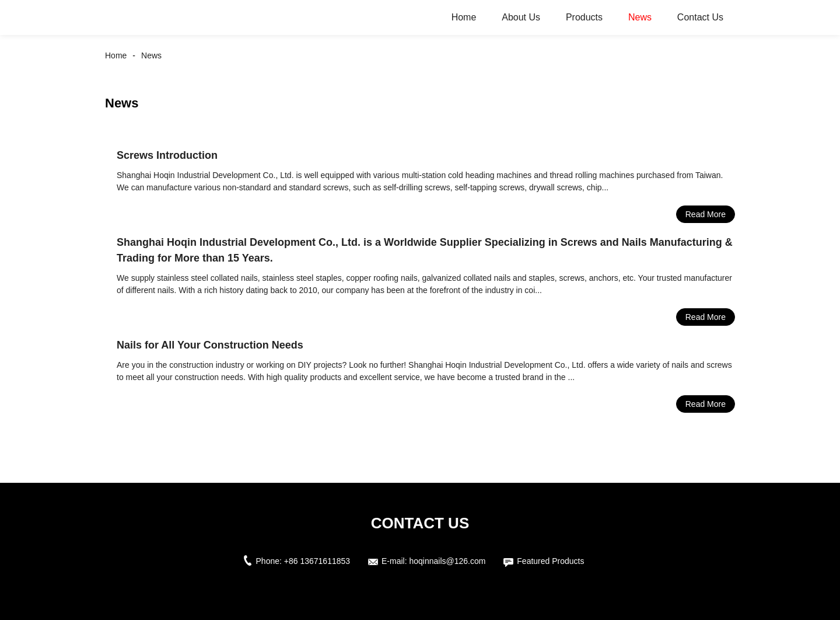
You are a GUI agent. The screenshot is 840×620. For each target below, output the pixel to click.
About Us (521, 17)
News (640, 17)
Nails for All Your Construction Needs (210, 345)
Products (584, 17)
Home (464, 17)
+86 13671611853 (317, 561)
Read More (706, 214)
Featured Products (550, 561)
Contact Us (700, 17)
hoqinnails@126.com (447, 561)
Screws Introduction (167, 155)
